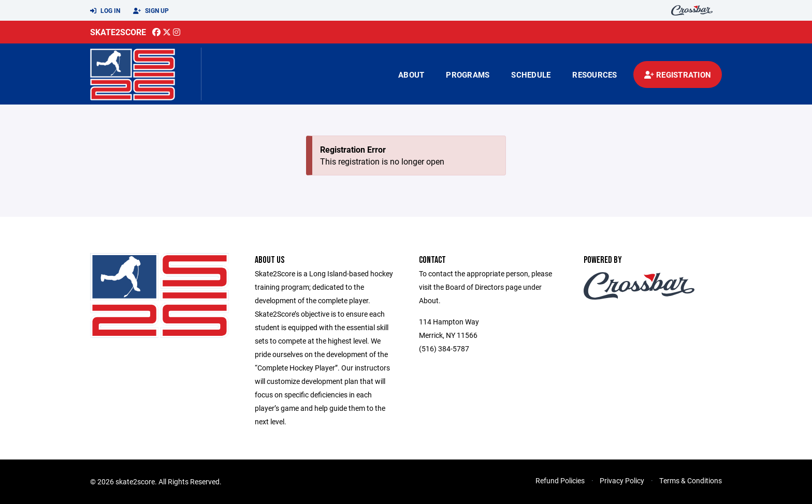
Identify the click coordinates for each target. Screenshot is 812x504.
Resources (594, 75)
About (411, 75)
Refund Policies (560, 480)
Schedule (531, 75)
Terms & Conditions (691, 480)
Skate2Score (118, 32)
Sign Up (151, 11)
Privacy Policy (622, 480)
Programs (468, 75)
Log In (105, 11)
